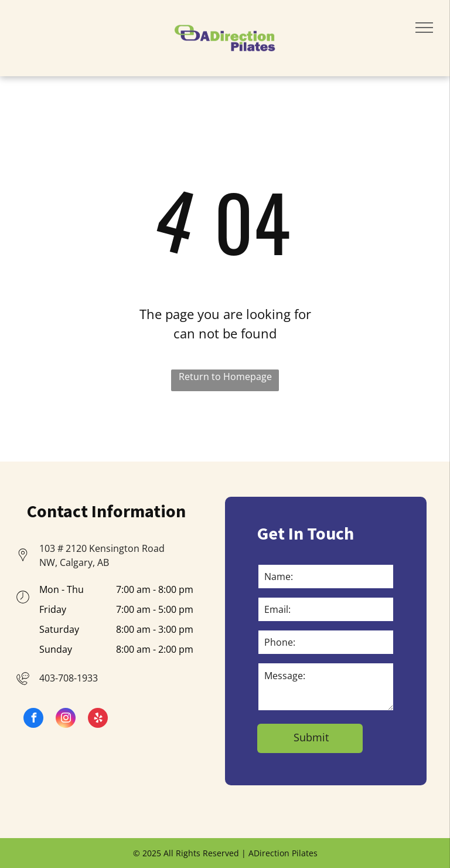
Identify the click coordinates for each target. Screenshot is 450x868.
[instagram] (66, 719)
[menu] (424, 28)
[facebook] (33, 719)
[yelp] (98, 719)
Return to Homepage (225, 377)
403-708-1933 (69, 678)
